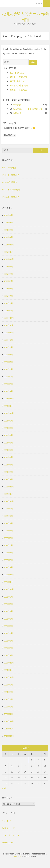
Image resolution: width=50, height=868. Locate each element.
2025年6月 (8, 281)
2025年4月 (8, 296)
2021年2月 (8, 648)
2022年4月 (8, 545)
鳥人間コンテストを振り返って (28, 109)
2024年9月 (8, 340)
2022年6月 (8, 531)
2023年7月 (8, 435)
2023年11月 (9, 406)
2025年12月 (9, 245)
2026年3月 (8, 223)
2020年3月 (8, 699)
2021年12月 (9, 575)
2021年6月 (8, 619)
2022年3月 (8, 553)
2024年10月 (9, 333)
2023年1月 (8, 479)
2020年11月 (9, 670)
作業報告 (17, 105)
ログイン (6, 821)
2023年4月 (8, 457)
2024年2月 (8, 384)
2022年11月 (9, 494)
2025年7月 (8, 274)
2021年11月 (9, 582)
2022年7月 (8, 523)
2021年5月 (8, 626)
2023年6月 (8, 443)
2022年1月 (8, 567)
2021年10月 (9, 589)
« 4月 (4, 788)
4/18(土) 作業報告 (18, 77)
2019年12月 (9, 721)
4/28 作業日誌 (17, 73)
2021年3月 (8, 641)
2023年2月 (8, 472)
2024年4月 (8, 377)
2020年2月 (8, 707)
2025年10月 (9, 259)
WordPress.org (8, 843)
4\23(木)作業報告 (17, 81)
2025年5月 (8, 289)
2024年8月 (8, 347)
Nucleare (18, 856)
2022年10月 (9, 501)
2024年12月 (9, 318)
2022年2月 (8, 560)
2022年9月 (8, 509)
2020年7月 (8, 692)
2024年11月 (9, 325)
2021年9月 (8, 597)
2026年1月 (8, 237)
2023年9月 (8, 421)
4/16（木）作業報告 (19, 85)
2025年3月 (8, 303)
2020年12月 (9, 663)
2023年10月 (9, 413)
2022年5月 (8, 538)
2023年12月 (9, 399)
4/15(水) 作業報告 (18, 90)
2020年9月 (8, 685)
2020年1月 (8, 714)
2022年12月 (9, 487)
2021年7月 (8, 611)
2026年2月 (8, 230)
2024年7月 (8, 355)
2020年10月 (9, 677)
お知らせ (17, 113)
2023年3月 (8, 465)
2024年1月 (8, 391)
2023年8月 (8, 428)
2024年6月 (8, 362)
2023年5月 (8, 450)
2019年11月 (9, 729)
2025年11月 (9, 252)
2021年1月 (8, 655)
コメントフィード (11, 835)
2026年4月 (8, 215)
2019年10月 (9, 736)
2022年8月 (8, 516)
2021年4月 (8, 633)
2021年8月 (8, 604)
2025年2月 (8, 311)
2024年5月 (8, 369)
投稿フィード (9, 828)
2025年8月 (8, 267)
